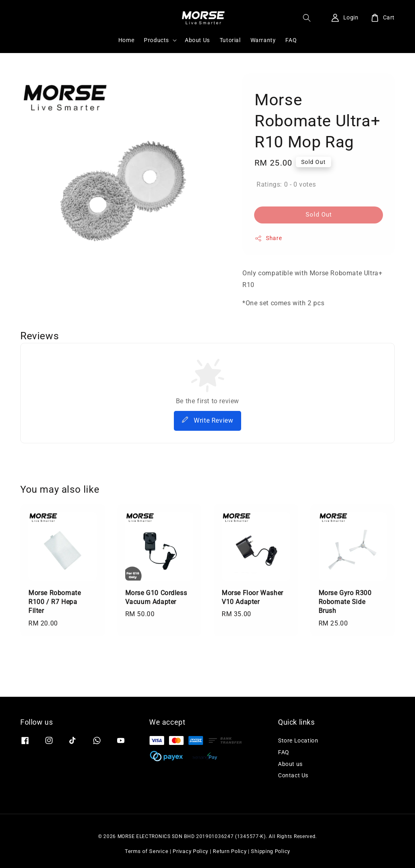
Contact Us (293, 775)
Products (156, 40)
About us (290, 764)
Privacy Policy (190, 851)
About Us (197, 40)
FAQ (291, 40)
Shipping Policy (271, 851)
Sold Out (319, 215)
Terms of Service (147, 851)
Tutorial (230, 40)
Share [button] (268, 238)
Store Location (298, 740)
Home (126, 40)
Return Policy (230, 851)
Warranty (263, 40)
